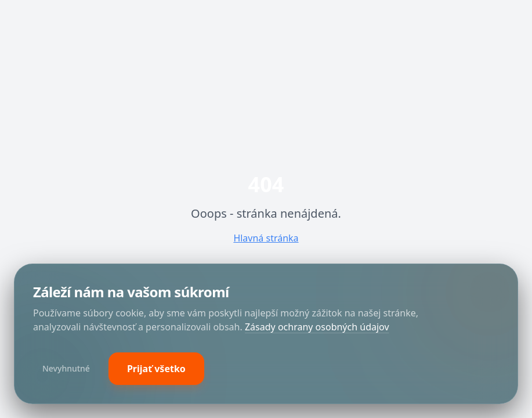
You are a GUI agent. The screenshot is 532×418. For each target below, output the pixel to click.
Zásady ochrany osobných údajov (317, 327)
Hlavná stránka (266, 238)
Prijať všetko (156, 369)
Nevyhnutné (66, 368)
